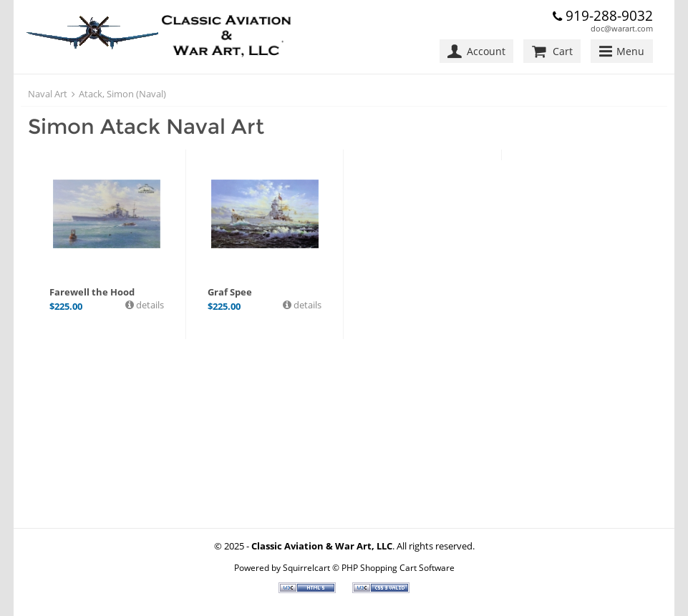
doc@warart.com (622, 28)
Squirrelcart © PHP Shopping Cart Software (369, 567)
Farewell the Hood (92, 292)
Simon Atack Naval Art (146, 126)
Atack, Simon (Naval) (122, 94)
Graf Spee (230, 292)
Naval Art (48, 94)
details (149, 305)
